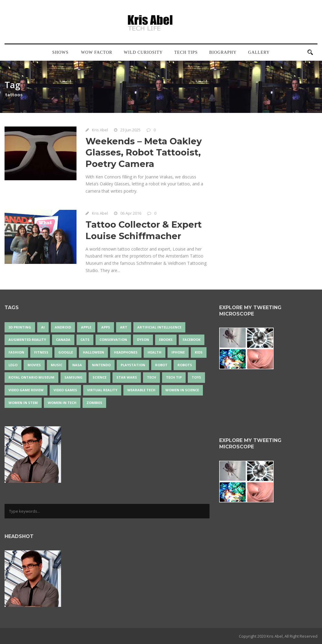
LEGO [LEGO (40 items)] (13, 365)
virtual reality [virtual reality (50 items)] (102, 390)
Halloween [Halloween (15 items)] (93, 352)
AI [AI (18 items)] (43, 327)
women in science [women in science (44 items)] (182, 390)
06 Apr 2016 (131, 213)
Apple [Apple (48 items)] (86, 327)
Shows (60, 52)
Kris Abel (100, 130)
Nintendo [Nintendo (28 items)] (101, 365)
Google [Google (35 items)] (66, 352)
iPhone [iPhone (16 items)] (178, 352)
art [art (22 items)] (124, 327)
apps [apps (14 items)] (106, 327)
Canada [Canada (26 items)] (63, 340)
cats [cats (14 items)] (85, 340)
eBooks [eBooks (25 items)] (166, 340)
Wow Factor (97, 52)
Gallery (259, 52)
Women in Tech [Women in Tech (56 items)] (62, 403)
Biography (223, 52)
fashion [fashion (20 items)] (16, 352)
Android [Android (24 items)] (63, 327)
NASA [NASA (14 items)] (77, 365)
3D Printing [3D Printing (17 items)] (20, 327)
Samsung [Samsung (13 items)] (73, 377)
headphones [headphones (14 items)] (126, 352)
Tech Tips (186, 52)
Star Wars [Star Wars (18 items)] (127, 377)
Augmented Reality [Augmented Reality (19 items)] (27, 340)
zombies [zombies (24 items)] (94, 403)
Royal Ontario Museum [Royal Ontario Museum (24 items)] (31, 377)
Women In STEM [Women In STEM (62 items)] (23, 403)
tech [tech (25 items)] (151, 377)
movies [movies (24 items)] (34, 365)
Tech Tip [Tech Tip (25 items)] (174, 377)
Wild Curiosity (143, 52)
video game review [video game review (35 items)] (26, 390)
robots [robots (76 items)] (185, 365)
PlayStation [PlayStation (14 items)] (133, 365)
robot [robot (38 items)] (161, 365)
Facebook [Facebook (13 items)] (192, 340)
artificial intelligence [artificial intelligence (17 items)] (159, 327)
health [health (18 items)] (154, 352)
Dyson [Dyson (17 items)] (143, 340)
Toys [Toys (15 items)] (196, 377)
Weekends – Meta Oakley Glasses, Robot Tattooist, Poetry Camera (144, 152)
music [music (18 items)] (57, 365)
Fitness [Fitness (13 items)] (41, 352)
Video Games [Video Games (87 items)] (65, 390)
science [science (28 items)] (99, 377)
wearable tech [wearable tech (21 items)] (141, 390)
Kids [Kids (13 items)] (199, 352)
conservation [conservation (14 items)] (113, 340)
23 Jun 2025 (130, 130)
